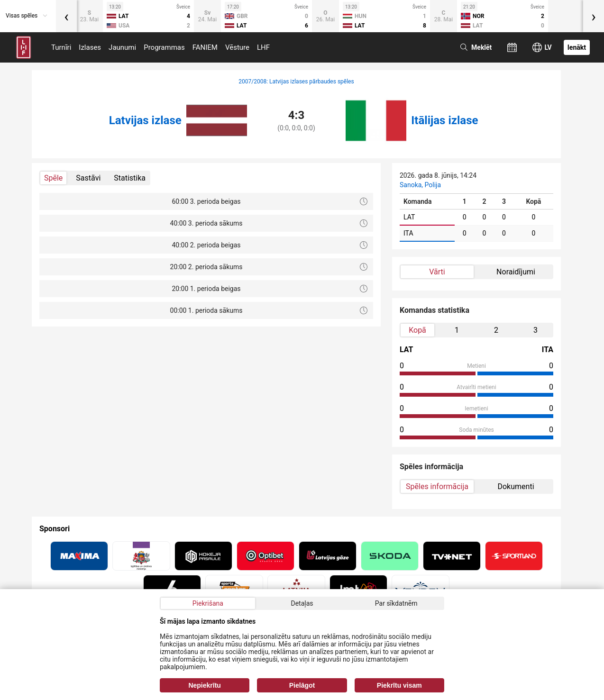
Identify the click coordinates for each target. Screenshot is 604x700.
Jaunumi (122, 47)
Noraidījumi (516, 272)
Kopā (417, 330)
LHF (263, 47)
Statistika (130, 178)
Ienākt (577, 47)
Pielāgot (302, 685)
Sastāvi (88, 178)
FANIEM (205, 47)
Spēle (53, 178)
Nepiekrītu (204, 685)
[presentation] (66, 16)
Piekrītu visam (399, 685)
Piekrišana (208, 603)
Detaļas (302, 603)
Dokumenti (516, 486)
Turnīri (61, 47)
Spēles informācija (437, 486)
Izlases (90, 47)
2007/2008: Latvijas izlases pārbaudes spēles (296, 82)
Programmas (164, 47)
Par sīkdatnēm (396, 603)
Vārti (437, 272)
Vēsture (237, 47)
